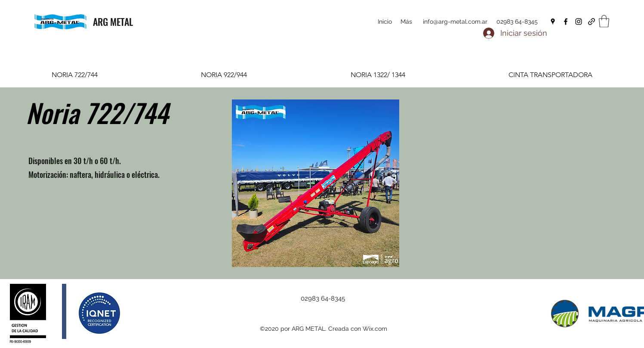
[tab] (75, 75)
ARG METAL (113, 22)
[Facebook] (566, 22)
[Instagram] (579, 22)
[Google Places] (553, 22)
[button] (604, 21)
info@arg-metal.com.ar (455, 22)
